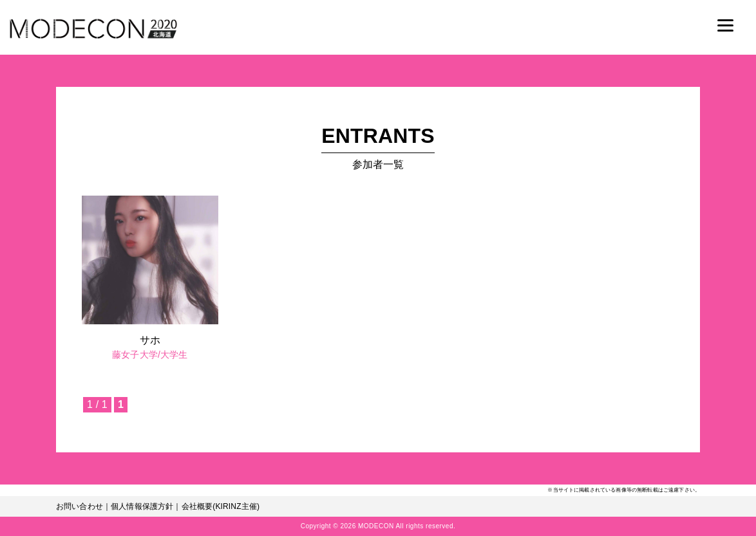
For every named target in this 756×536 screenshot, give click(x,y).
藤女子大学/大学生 (150, 355)
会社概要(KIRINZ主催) (221, 506)
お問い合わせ (80, 506)
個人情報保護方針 (142, 506)
